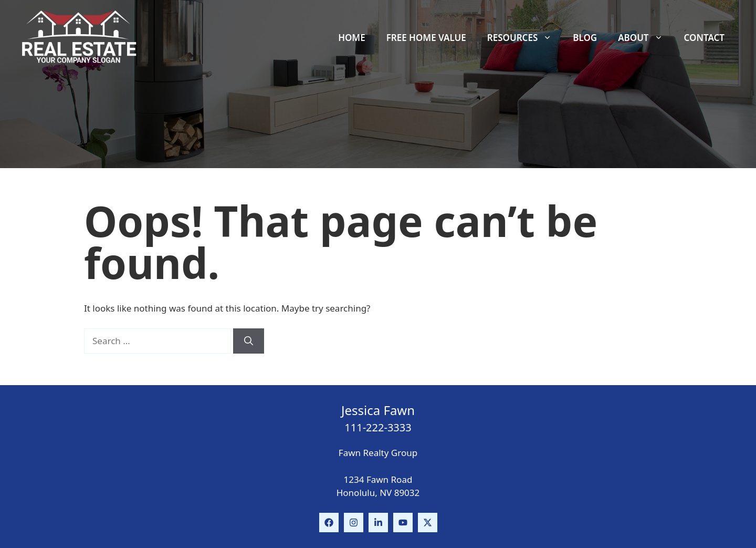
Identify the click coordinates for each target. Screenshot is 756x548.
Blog (585, 38)
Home (352, 38)
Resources (525, 38)
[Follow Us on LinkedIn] (378, 523)
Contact (704, 38)
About (645, 38)
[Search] (249, 341)
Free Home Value (426, 38)
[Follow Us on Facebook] (329, 523)
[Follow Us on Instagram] (354, 523)
